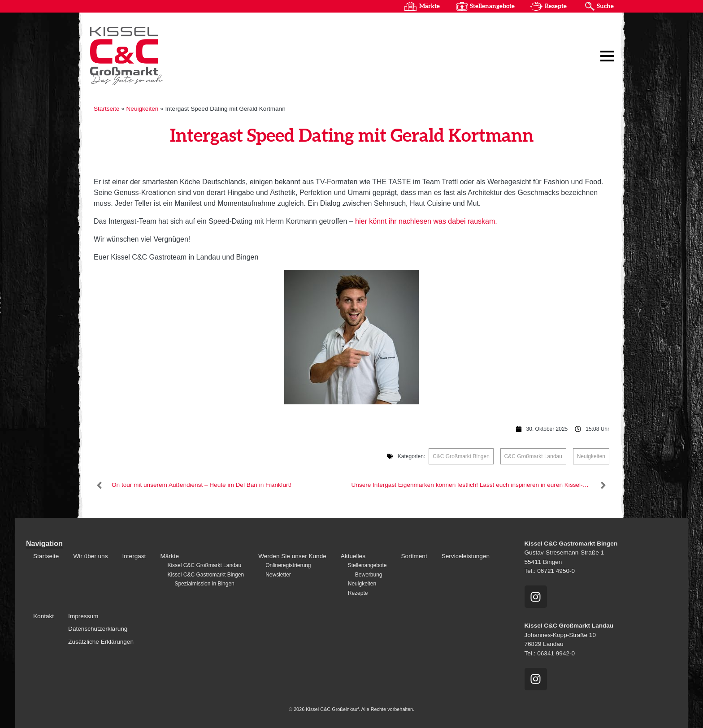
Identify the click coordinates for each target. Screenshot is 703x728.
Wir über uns (90, 556)
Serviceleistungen (466, 556)
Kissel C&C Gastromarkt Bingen (206, 575)
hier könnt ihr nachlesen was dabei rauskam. (426, 221)
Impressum (83, 616)
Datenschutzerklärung (98, 629)
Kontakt (43, 616)
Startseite (106, 109)
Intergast (134, 556)
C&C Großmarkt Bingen (461, 456)
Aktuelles (353, 556)
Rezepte (556, 6)
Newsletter (278, 575)
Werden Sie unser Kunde (292, 556)
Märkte (430, 6)
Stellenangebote (492, 6)
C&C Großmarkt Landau (533, 456)
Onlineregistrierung (288, 565)
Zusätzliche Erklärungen (101, 642)
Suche (605, 6)
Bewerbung (369, 575)
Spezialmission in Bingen (204, 584)
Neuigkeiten (143, 109)
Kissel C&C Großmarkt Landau (204, 565)
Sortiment (414, 556)
